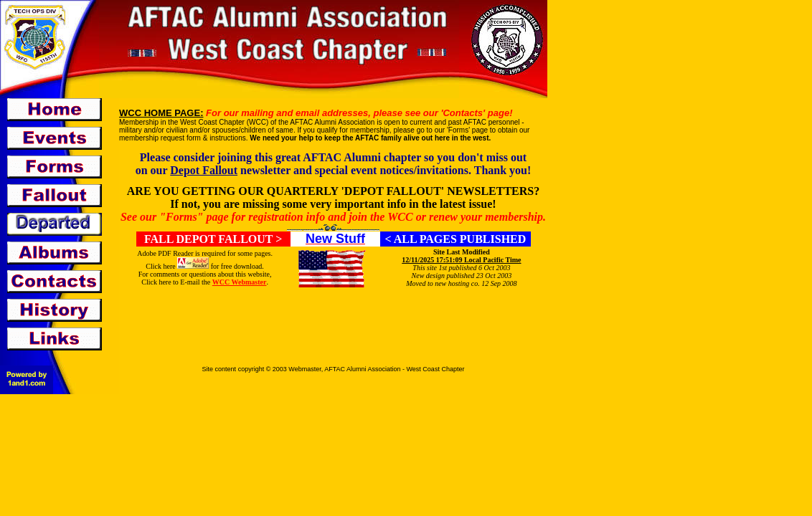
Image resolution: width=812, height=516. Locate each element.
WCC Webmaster (240, 282)
